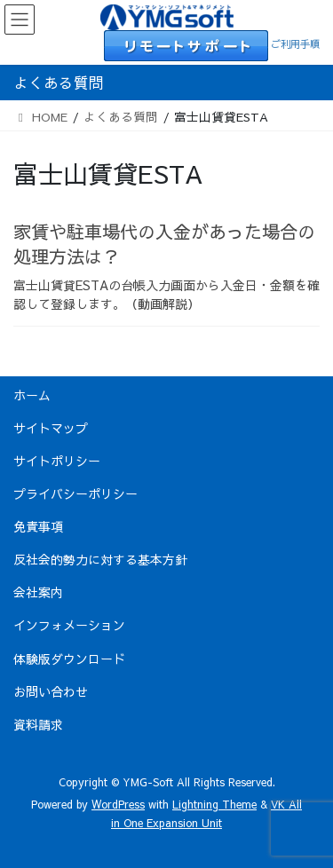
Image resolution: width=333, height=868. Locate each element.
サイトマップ (51, 428)
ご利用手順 (295, 44)
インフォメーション (69, 625)
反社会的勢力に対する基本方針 (100, 559)
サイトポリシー (57, 461)
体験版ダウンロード (69, 659)
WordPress (118, 804)
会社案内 (38, 592)
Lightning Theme (214, 804)
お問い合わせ (51, 691)
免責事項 (38, 526)
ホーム (32, 395)
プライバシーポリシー (75, 493)
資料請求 (38, 724)
